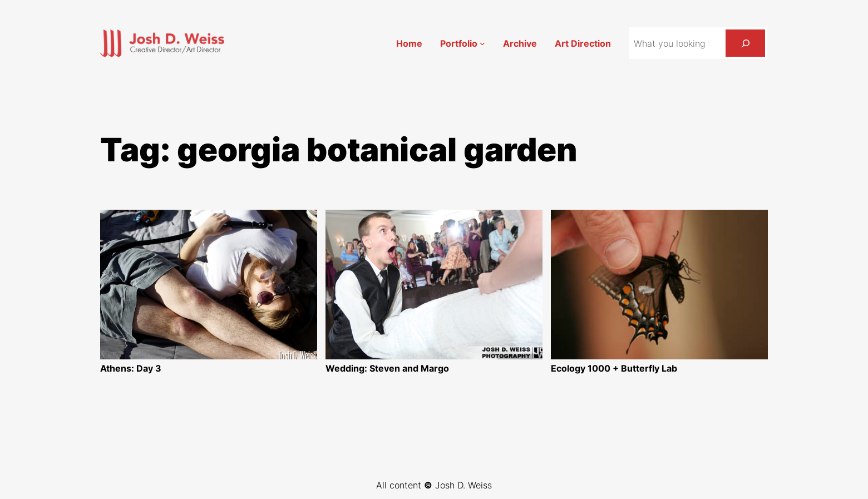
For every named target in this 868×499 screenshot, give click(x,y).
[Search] (745, 43)
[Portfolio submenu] (482, 43)
